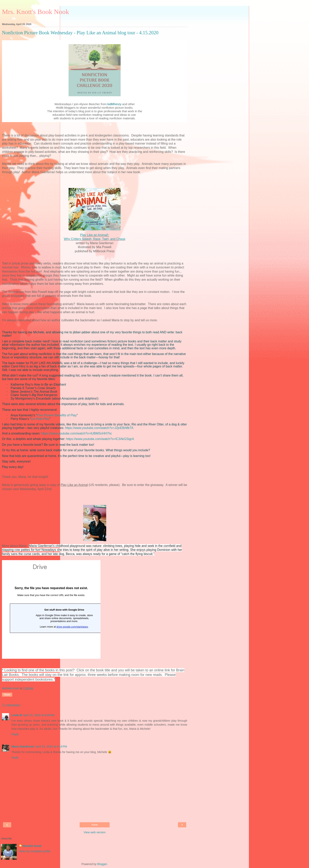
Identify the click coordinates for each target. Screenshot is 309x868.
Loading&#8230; (51, 609)
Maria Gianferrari (23, 747)
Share (7, 695)
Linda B (17, 715)
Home (95, 825)
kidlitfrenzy (114, 104)
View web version (95, 832)
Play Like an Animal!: (95, 235)
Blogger (102, 864)
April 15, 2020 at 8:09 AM (39, 715)
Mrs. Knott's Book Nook (35, 12)
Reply (15, 734)
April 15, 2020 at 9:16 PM (51, 747)
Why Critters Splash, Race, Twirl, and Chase (95, 239)
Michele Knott (32, 846)
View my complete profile (35, 851)
